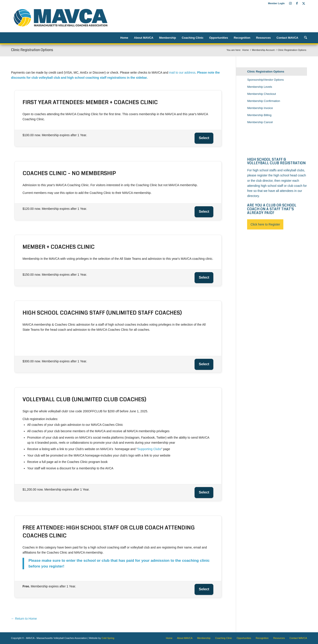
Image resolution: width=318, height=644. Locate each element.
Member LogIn (276, 3)
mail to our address (182, 73)
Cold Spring (108, 638)
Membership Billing (259, 115)
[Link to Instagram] (290, 3)
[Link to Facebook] (297, 3)
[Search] (304, 38)
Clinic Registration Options (32, 50)
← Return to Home (24, 619)
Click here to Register (265, 224)
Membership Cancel (260, 122)
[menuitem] (275, 3)
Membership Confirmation (264, 101)
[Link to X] (304, 3)
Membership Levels (260, 87)
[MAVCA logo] (61, 19)
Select (204, 138)
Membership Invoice (260, 108)
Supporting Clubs (149, 449)
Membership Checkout (261, 94)
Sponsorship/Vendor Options (265, 80)
